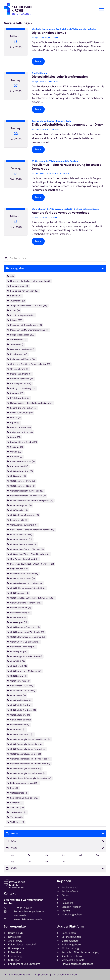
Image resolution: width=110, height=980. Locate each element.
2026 (14, 848)
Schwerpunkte (15, 927)
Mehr (38, 61)
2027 (13, 841)
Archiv (14, 834)
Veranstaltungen (18, 23)
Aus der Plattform (70, 927)
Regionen (64, 881)
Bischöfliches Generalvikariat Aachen (24, 901)
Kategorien (17, 268)
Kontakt (10, 894)
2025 (14, 868)
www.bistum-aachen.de (28, 919)
